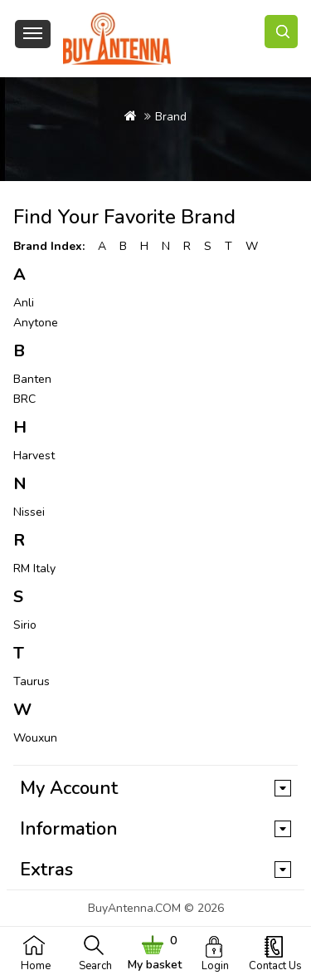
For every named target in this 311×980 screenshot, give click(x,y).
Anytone (36, 323)
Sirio (25, 625)
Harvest (34, 456)
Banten (32, 379)
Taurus (32, 681)
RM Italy (34, 568)
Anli (24, 303)
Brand (171, 117)
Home (36, 966)
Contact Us (275, 966)
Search (95, 966)
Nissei (29, 512)
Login (215, 966)
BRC (24, 399)
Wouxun (35, 738)
